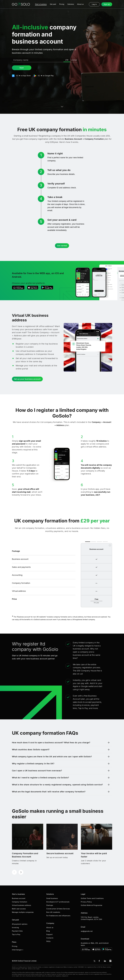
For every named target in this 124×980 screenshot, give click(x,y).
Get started (62, 246)
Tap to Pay (16, 934)
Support (49, 934)
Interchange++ (18, 950)
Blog (48, 931)
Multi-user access (19, 909)
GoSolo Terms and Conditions (92, 898)
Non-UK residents (53, 912)
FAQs (48, 941)
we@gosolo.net (87, 931)
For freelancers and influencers (58, 916)
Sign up (107, 4)
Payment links (17, 931)
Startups (50, 905)
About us (50, 927)
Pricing (15, 946)
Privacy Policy (86, 902)
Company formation (20, 902)
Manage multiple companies (23, 912)
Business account (19, 898)
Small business (52, 898)
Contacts (50, 938)
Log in (94, 4)
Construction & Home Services (58, 909)
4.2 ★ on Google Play (44, 76)
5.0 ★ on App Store (21, 76)
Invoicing (15, 927)
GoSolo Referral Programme (92, 905)
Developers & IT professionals (58, 902)
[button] (14, 872)
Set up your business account (27, 379)
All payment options (20, 924)
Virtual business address (21, 905)
